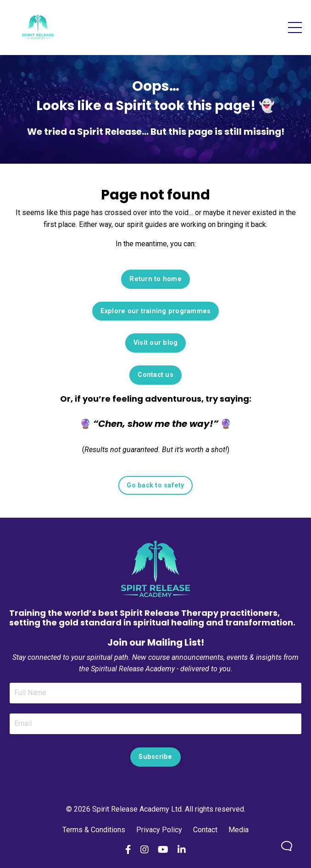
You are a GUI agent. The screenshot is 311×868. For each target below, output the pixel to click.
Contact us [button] (155, 375)
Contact (205, 830)
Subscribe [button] (155, 757)
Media (239, 830)
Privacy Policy (159, 830)
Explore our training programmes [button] (156, 311)
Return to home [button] (155, 279)
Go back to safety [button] (155, 485)
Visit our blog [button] (156, 343)
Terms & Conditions (95, 830)
